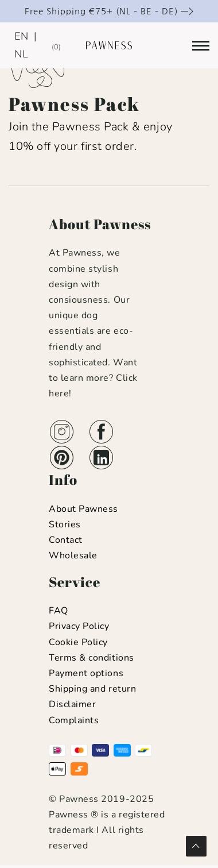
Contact (66, 540)
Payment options (86, 673)
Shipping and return (92, 689)
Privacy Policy (79, 626)
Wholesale (73, 555)
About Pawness (83, 509)
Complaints (74, 720)
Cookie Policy (78, 642)
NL (21, 54)
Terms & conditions (92, 658)
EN (21, 36)
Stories (65, 524)
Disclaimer (72, 704)
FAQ (59, 611)
